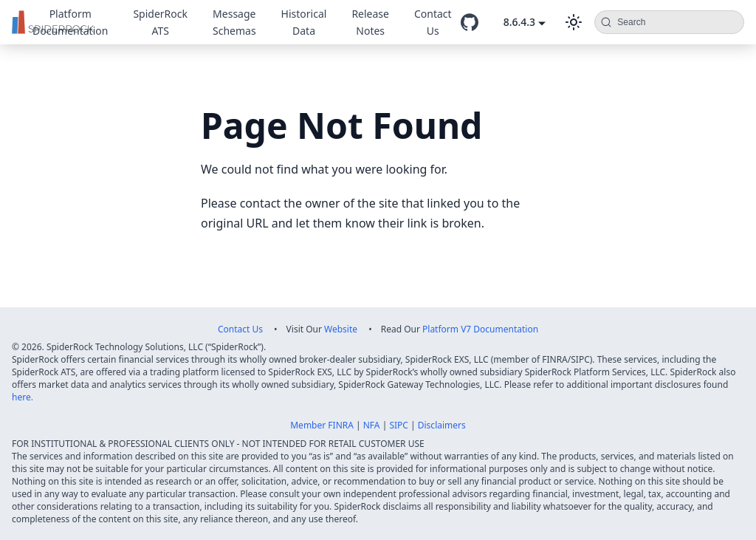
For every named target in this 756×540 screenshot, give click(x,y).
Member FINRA (322, 425)
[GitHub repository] (470, 22)
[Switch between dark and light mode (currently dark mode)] (574, 22)
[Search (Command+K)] (669, 22)
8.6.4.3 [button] (519, 22)
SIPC (399, 425)
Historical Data (304, 22)
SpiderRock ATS (160, 22)
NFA (372, 425)
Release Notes (370, 22)
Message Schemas (234, 22)
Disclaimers (442, 425)
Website (341, 329)
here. (23, 397)
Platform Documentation (70, 22)
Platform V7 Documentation (480, 329)
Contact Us (433, 22)
